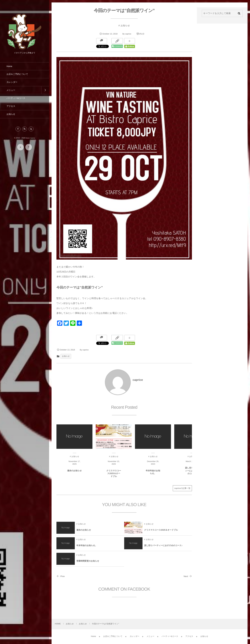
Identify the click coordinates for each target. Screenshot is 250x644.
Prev (61, 576)
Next (188, 576)
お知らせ (125, 25)
